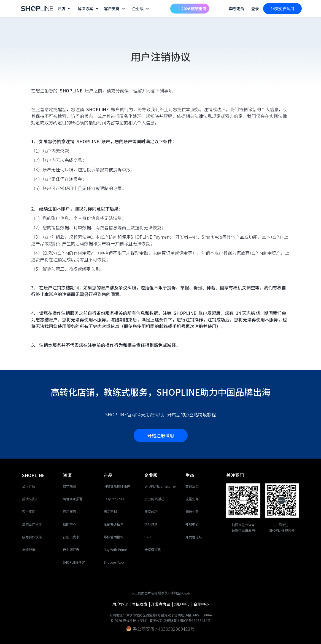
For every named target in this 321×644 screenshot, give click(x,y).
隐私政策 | (141, 604)
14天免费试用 (282, 9)
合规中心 (201, 604)
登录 (255, 9)
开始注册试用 (161, 435)
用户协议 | (122, 604)
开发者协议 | (163, 604)
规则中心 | (184, 604)
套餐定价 (237, 9)
